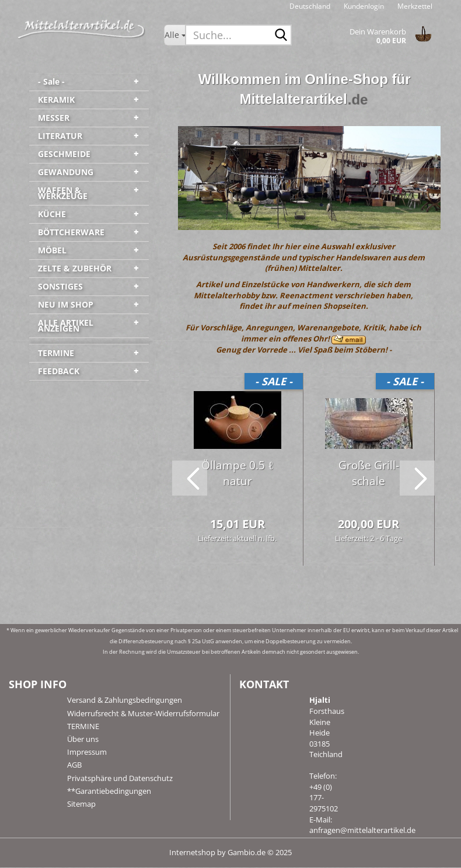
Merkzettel (414, 6)
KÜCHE (52, 214)
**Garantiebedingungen (109, 792)
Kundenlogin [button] (363, 6)
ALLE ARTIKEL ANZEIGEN (66, 325)
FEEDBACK (59, 371)
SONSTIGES (60, 286)
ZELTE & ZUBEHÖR (75, 268)
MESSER (54, 118)
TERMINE (56, 353)
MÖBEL (52, 250)
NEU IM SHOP (66, 304)
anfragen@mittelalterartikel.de (362, 831)
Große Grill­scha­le (369, 474)
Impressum (87, 752)
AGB (74, 766)
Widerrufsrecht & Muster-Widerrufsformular (143, 714)
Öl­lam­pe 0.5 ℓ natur (237, 474)
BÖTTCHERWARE (71, 232)
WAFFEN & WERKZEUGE (63, 193)
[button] (310, 6)
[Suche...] (175, 35)
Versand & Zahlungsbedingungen (125, 701)
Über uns (83, 740)
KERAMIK (56, 100)
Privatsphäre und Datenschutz (120, 779)
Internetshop (192, 853)
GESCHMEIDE (64, 154)
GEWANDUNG (66, 172)
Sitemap (81, 804)
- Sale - (51, 81)
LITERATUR (60, 136)
